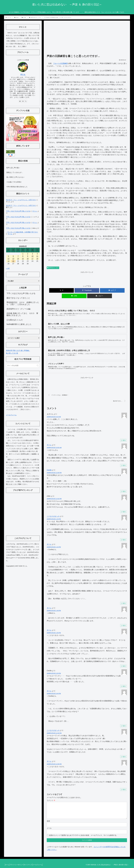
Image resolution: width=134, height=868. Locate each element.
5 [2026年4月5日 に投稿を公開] (8, 256)
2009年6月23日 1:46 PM (54, 605)
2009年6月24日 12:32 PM (54, 728)
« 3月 (8, 268)
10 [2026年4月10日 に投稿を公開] (32, 256)
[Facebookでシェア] (73, 290)
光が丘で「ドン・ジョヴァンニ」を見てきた (21, 200)
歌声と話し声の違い (13, 168)
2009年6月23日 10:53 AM (54, 442)
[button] (114, 290)
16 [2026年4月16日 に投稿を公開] (28, 259)
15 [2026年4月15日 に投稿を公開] (23, 259)
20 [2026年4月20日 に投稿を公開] (13, 261)
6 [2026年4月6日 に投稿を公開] (13, 256)
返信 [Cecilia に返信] (123, 486)
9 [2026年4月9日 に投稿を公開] (28, 256)
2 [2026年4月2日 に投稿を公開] (28, 254)
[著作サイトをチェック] (20, 101)
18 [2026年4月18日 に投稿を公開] (37, 259)
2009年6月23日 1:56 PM (54, 627)
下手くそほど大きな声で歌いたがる (18, 211)
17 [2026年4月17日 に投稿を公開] (32, 259)
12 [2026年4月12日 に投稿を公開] (9, 259)
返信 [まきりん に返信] (123, 435)
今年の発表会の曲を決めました (17, 187)
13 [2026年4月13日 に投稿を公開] (13, 259)
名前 (48, 819)
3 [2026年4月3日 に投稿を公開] (32, 254)
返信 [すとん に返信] (123, 460)
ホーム (8, 862)
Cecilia (49, 464)
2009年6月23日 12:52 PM (54, 493)
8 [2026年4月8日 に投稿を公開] (23, 256)
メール (49, 826)
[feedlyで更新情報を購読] (23, 101)
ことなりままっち (53, 511)
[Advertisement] (87, 38)
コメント (51, 795)
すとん (49, 439)
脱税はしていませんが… (15, 172)
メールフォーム (11, 415)
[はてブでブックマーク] (87, 290)
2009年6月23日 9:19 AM (54, 411)
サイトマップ (33, 862)
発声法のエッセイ (53, 268)
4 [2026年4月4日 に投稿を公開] (37, 254)
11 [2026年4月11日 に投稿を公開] (37, 256)
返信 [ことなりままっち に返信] (123, 534)
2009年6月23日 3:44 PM (54, 688)
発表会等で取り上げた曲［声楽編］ (18, 350)
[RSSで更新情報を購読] (26, 101)
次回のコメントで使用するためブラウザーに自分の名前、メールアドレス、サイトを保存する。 (83, 833)
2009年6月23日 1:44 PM (54, 541)
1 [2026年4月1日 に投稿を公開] (23, 254)
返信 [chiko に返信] (123, 506)
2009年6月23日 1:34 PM (54, 513)
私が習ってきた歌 (12, 353)
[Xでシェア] (60, 290)
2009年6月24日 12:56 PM (54, 758)
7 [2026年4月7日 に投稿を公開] (18, 256)
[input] (23, 366)
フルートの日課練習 (60, 63)
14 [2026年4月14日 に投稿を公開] (18, 259)
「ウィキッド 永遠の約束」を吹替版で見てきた (22, 232)
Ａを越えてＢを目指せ (14, 182)
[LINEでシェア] (100, 290)
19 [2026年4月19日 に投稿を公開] (9, 261)
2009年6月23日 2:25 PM (54, 668)
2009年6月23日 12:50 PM (54, 467)
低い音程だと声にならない (15, 177)
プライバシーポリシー (19, 862)
